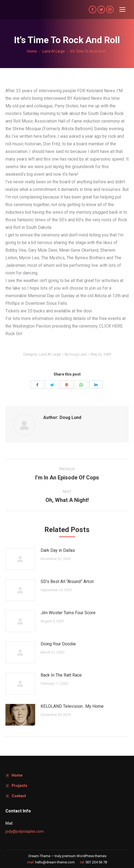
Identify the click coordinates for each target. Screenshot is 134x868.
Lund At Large (50, 354)
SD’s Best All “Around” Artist (67, 582)
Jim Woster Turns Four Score (68, 613)
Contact (19, 796)
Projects (19, 786)
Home (17, 775)
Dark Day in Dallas (58, 550)
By (76, 354)
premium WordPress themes (84, 856)
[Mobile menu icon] (122, 9)
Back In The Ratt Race (61, 675)
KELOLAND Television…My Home (72, 706)
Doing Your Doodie (58, 644)
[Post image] (20, 559)
